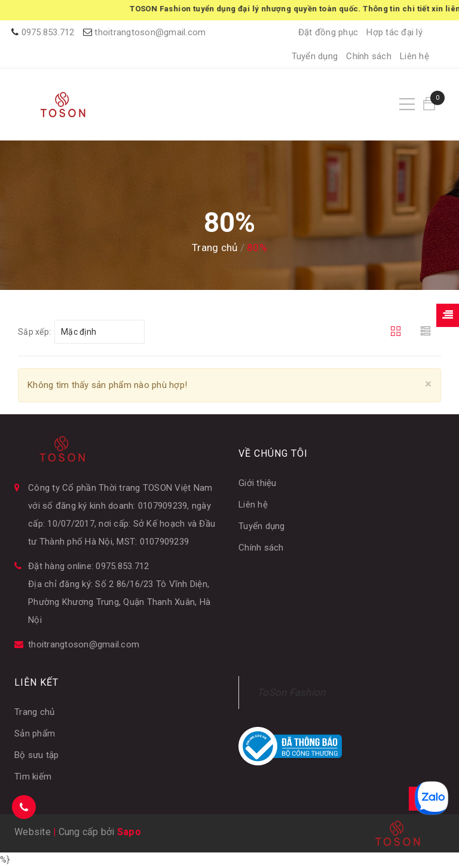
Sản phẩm (35, 733)
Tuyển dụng (315, 56)
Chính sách (369, 56)
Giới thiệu (258, 483)
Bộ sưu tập (37, 755)
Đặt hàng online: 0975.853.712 (88, 566)
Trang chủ (34, 712)
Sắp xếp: (34, 332)
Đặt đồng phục (328, 32)
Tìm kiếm (33, 777)
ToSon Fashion (291, 692)
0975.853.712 (48, 32)
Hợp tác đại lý (394, 32)
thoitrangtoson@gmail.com (150, 32)
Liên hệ (414, 56)
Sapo (129, 832)
